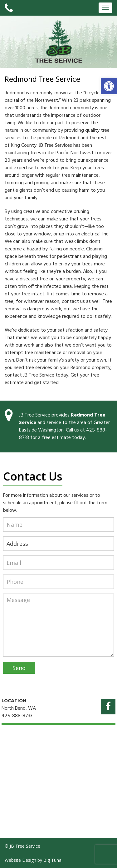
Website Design (20, 860)
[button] (109, 86)
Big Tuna (52, 860)
